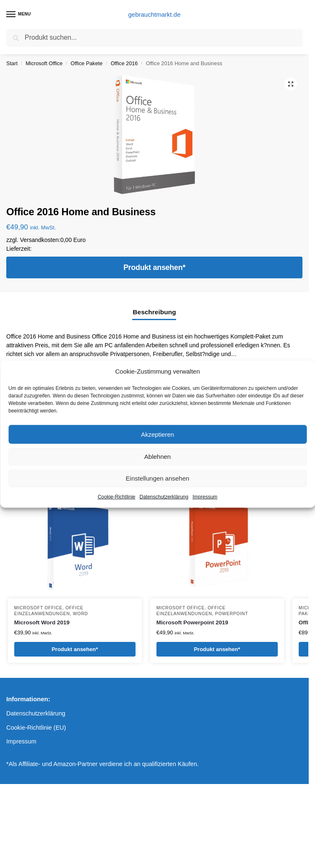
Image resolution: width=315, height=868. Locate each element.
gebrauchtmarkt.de (154, 14)
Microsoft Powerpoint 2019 (192, 622)
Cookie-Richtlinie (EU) (36, 728)
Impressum (205, 497)
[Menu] (19, 15)
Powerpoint (232, 613)
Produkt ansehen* (154, 267)
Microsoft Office (44, 63)
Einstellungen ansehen (158, 478)
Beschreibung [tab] (154, 312)
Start (12, 63)
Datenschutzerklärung (164, 497)
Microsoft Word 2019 (42, 622)
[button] (291, 84)
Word (80, 613)
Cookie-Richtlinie (116, 497)
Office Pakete (87, 63)
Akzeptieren (157, 434)
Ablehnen (157, 457)
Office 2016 (124, 63)
